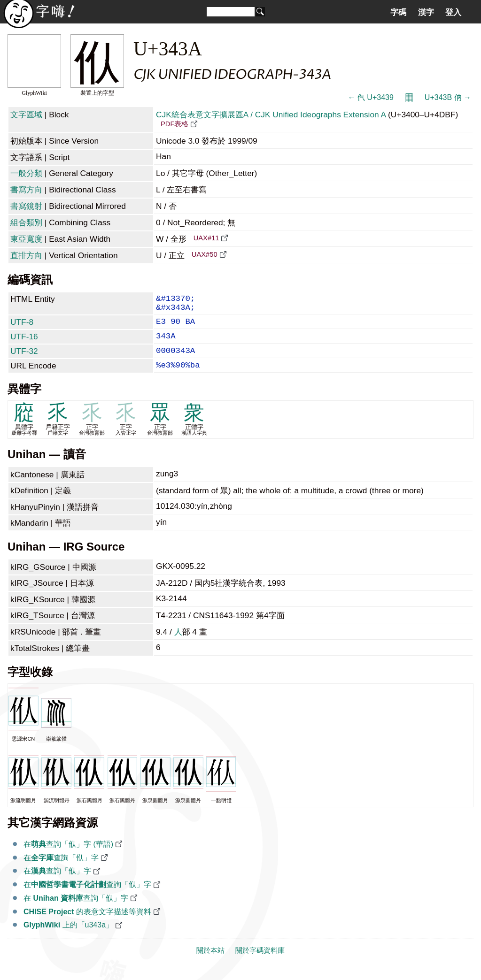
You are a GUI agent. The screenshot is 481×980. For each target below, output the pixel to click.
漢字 (426, 12)
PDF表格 (175, 124)
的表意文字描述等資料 (87, 924)
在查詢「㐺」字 (61, 870)
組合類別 (26, 222)
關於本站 (210, 963)
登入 (453, 12)
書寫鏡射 (26, 206)
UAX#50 (205, 254)
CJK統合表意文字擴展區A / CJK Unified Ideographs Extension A (271, 115)
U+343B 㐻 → (448, 97)
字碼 (398, 12)
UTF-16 (24, 343)
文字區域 (26, 115)
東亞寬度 (26, 239)
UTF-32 (24, 360)
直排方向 (26, 255)
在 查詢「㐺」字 (76, 910)
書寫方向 (26, 190)
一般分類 (26, 173)
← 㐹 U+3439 (370, 97)
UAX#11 (206, 238)
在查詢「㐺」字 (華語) (68, 856)
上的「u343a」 (68, 937)
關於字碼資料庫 (260, 963)
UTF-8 (22, 327)
